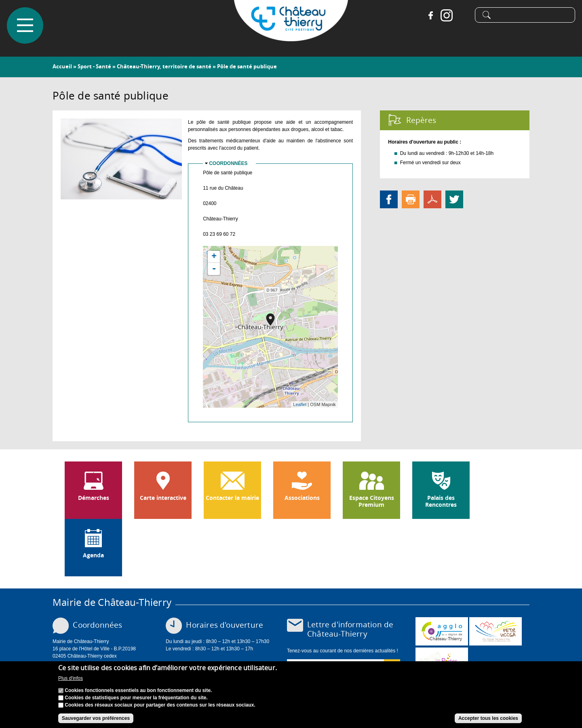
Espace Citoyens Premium (372, 501)
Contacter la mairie (232, 498)
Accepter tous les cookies (488, 718)
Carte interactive (163, 498)
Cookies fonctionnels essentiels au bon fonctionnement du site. (138, 690)
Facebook (429, 16)
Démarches (94, 498)
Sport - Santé (94, 66)
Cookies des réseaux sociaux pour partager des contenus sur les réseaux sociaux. (160, 705)
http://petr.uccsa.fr (496, 631)
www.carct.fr (442, 631)
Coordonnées (228, 163)
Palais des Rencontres (441, 501)
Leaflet (300, 404)
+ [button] (214, 257)
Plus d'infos (71, 678)
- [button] (214, 269)
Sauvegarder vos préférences (96, 718)
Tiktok (462, 16)
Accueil (62, 66)
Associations (302, 498)
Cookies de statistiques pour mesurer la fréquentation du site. (136, 698)
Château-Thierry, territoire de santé (164, 66)
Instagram (445, 16)
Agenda (93, 555)
